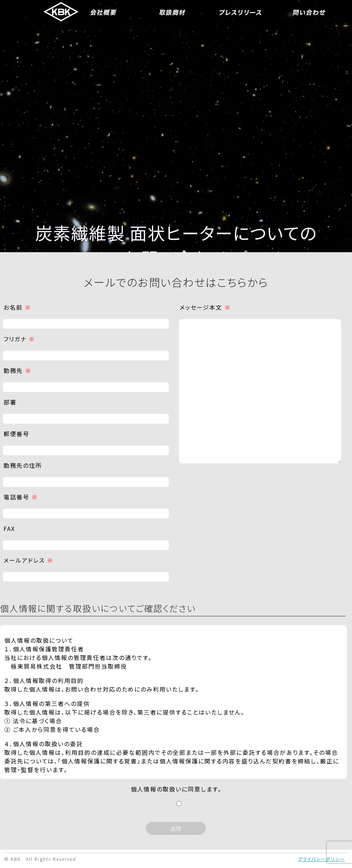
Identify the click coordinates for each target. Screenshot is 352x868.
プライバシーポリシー (321, 859)
